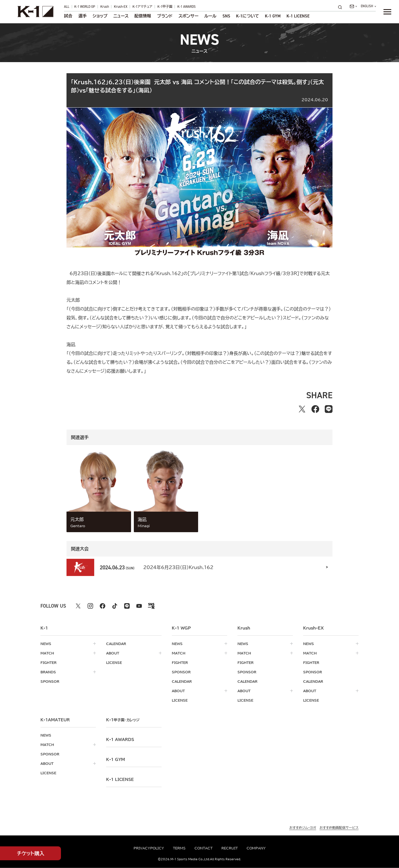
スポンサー (188, 16)
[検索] (342, 7)
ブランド (165, 16)
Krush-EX (121, 7)
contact (204, 848)
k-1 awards (120, 740)
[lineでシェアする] (329, 409)
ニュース (121, 16)
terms (179, 848)
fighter (48, 663)
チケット (31, 853)
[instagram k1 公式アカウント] (90, 606)
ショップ (100, 16)
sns (226, 16)
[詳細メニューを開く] (387, 12)
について (248, 16)
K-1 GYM (273, 16)
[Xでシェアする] (302, 409)
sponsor (50, 681)
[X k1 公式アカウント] (78, 606)
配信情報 (143, 16)
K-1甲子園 (165, 7)
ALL (67, 7)
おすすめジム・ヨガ (303, 828)
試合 (68, 16)
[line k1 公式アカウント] (127, 606)
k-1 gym (116, 760)
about (113, 653)
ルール (210, 16)
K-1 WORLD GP (85, 7)
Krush (105, 7)
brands (48, 672)
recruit (230, 848)
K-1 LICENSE (298, 16)
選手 (83, 16)
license (114, 663)
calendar (116, 644)
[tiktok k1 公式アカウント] (115, 606)
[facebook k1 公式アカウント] (103, 606)
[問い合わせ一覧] (353, 6)
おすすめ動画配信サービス (339, 828)
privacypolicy (149, 848)
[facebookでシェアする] (315, 409)
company (256, 848)
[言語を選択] (368, 6)
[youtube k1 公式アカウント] (139, 606)
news (46, 644)
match (47, 653)
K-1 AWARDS (186, 7)
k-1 (123, 720)
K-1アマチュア (142, 7)
